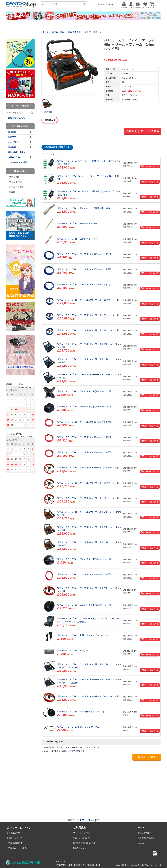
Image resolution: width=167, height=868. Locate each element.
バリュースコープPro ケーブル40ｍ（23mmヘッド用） (84, 284)
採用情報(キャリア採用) (17, 848)
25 (16, 420)
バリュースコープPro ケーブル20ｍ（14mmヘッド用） (84, 422)
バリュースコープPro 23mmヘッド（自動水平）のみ (83, 208)
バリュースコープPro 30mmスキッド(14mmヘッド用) (84, 559)
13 (24, 409)
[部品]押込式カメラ (93, 32)
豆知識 (12, 192)
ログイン (70, 751)
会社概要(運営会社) (15, 833)
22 (33, 415)
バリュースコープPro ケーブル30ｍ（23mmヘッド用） (84, 269)
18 (16, 415)
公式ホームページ (14, 838)
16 (8, 415)
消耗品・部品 (58, 32)
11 (16, 409)
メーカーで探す (16, 187)
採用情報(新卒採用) (15, 843)
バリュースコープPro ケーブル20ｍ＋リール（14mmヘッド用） (89, 467)
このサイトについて (81, 838)
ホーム (45, 32)
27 (24, 420)
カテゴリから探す (20, 126)
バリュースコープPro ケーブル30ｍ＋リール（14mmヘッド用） (89, 483)
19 (20, 415)
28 (28, 420)
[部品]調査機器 (74, 32)
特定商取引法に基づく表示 (84, 843)
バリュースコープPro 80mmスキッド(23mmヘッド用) (84, 391)
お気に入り (50, 120)
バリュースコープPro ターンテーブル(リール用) (81, 712)
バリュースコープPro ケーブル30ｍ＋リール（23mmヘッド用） (89, 315)
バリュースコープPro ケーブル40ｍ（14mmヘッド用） (84, 452)
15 (33, 409)
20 (24, 415)
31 (12, 425)
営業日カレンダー (80, 848)
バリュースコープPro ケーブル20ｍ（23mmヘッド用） (84, 254)
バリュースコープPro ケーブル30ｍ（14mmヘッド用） (84, 437)
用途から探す (20, 171)
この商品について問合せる (57, 147)
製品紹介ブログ (144, 833)
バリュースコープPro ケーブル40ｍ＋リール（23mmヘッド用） (89, 330)
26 (20, 420)
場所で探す (14, 177)
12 (20, 409)
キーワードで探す (20, 106)
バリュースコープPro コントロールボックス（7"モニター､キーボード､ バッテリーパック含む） (88, 620)
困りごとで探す (16, 182)
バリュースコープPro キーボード (73, 650)
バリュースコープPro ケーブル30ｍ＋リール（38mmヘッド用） (89, 696)
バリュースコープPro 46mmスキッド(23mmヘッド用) (84, 406)
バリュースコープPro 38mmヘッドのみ (77, 239)
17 (12, 415)
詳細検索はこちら (17, 118)
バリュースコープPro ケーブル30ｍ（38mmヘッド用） (84, 574)
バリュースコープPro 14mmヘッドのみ (77, 223)
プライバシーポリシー (82, 833)
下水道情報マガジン (146, 838)
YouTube (141, 843)
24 (12, 420)
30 (8, 425)
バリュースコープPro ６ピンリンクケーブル (78, 727)
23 (8, 420)
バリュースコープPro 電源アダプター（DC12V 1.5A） (83, 635)
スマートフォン (87, 820)
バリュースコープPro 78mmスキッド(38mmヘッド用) (84, 605)
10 (12, 409)
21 (28, 415)
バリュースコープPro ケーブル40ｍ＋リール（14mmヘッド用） (89, 498)
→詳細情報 (47, 112)
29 (33, 420)
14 (28, 409)
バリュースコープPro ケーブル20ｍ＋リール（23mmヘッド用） (89, 300)
